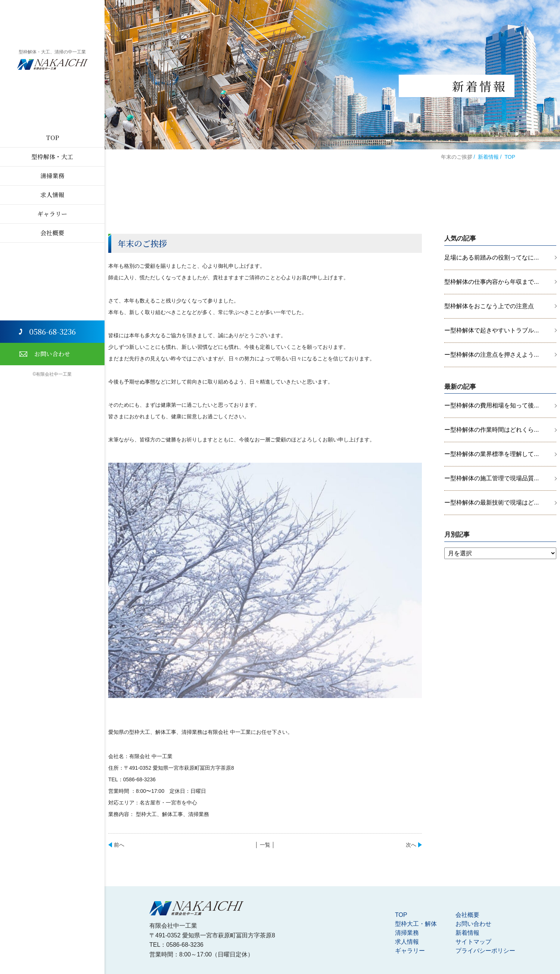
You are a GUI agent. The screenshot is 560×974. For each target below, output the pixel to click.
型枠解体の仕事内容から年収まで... (491, 282)
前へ (119, 845)
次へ (411, 845)
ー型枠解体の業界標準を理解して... (491, 454)
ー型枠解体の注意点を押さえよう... (491, 355)
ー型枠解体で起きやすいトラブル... (491, 330)
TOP (52, 138)
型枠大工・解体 (416, 924)
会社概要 (52, 233)
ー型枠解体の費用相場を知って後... (491, 405)
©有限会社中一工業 (52, 374)
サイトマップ (473, 942)
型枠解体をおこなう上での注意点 (489, 306)
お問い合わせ (52, 354)
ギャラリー (52, 214)
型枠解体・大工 (52, 157)
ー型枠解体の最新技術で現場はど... (491, 502)
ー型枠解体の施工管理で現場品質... (491, 478)
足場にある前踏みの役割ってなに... (491, 258)
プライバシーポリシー (485, 951)
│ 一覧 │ (265, 845)
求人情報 (52, 195)
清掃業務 (52, 176)
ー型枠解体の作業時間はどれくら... (491, 430)
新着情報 (488, 157)
